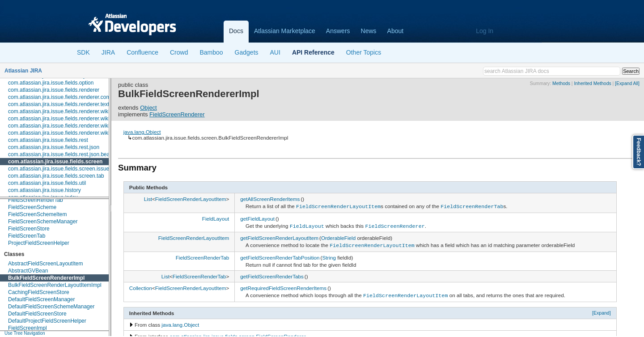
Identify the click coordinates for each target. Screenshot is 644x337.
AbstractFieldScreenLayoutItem (45, 264)
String (329, 255)
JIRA (108, 52)
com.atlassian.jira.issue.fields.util (47, 183)
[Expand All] (627, 83)
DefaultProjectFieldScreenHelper (47, 321)
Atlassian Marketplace (285, 31)
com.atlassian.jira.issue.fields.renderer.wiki (59, 111)
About (396, 31)
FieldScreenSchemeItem (37, 214)
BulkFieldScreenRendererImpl (46, 278)
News (369, 31)
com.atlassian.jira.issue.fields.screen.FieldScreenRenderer (238, 334)
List (148, 199)
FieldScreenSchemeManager (43, 222)
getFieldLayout (257, 218)
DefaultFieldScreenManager (41, 299)
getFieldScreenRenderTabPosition (280, 255)
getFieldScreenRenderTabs (272, 274)
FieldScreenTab (27, 236)
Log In (485, 31)
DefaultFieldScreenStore (37, 314)
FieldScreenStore (29, 229)
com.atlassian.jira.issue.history (44, 190)
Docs (236, 31)
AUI (275, 52)
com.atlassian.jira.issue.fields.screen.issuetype (64, 169)
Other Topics (364, 52)
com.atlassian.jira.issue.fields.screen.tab (56, 176)
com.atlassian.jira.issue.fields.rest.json (54, 147)
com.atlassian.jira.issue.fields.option (51, 83)
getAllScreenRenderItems (270, 199)
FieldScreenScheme (32, 207)
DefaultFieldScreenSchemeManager (51, 307)
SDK (83, 52)
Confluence (142, 52)
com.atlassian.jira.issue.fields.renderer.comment (65, 97)
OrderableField (338, 237)
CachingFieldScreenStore (39, 292)
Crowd (179, 52)
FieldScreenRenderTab (36, 200)
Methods (561, 83)
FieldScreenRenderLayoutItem (191, 199)
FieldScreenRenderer (177, 114)
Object (148, 108)
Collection (141, 286)
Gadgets (247, 52)
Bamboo (211, 52)
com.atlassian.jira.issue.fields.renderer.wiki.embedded (72, 119)
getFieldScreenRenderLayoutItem (279, 237)
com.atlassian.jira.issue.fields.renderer (54, 90)
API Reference (313, 52)
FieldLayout (216, 218)
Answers (338, 31)
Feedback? (639, 152)
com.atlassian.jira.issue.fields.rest (48, 140)
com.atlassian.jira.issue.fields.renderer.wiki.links (65, 126)
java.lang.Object (142, 132)
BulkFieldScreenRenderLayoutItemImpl (55, 285)
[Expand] (602, 310)
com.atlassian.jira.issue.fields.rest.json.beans (62, 154)
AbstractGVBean (28, 271)
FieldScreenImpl (28, 328)
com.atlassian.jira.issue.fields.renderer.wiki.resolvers (70, 133)
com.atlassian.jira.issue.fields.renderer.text (59, 104)
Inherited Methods (592, 83)
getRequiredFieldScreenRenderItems (283, 286)
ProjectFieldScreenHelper (39, 243)
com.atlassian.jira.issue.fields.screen (55, 162)
